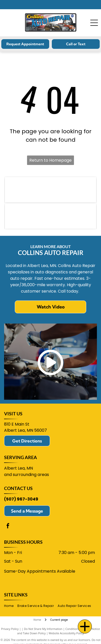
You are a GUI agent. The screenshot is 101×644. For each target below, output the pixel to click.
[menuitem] (11, 606)
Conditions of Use (77, 629)
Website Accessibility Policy (66, 633)
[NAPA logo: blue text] (50, 190)
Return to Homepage (50, 160)
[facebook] (8, 526)
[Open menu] (94, 23)
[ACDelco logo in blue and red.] (50, 216)
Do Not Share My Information (43, 629)
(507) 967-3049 (21, 499)
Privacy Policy (10, 629)
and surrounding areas (27, 475)
